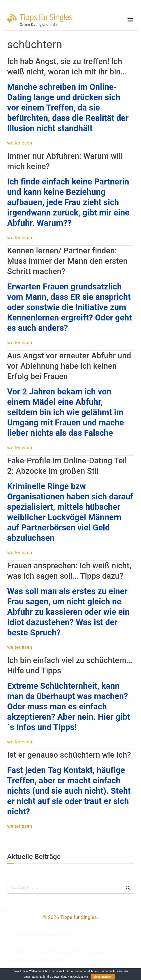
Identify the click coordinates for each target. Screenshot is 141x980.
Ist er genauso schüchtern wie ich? (69, 755)
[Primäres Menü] (130, 20)
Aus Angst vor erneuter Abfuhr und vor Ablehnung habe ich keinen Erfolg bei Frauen (69, 366)
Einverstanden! (103, 977)
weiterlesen (20, 143)
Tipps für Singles (78, 917)
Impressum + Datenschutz (43, 935)
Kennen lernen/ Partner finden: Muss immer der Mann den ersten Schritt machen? (67, 261)
